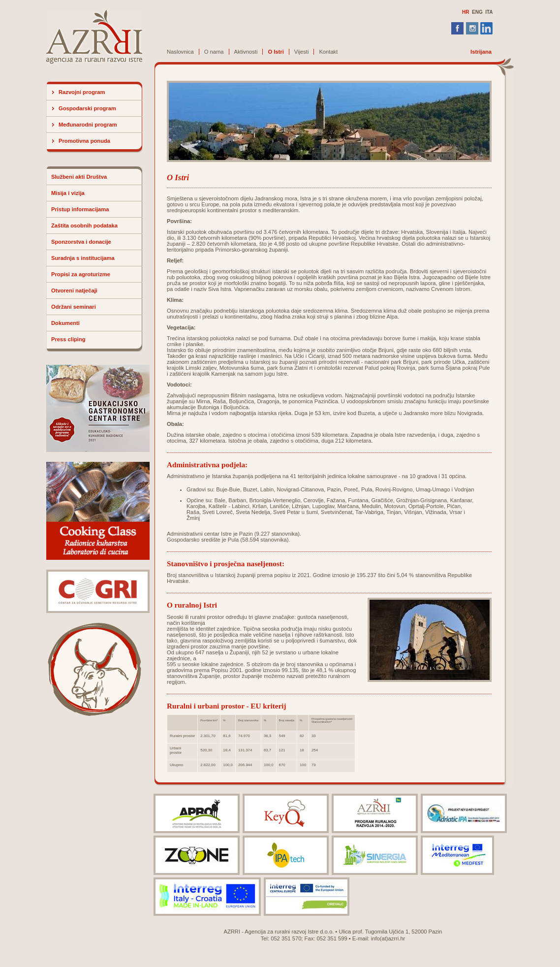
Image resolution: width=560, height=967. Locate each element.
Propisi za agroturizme (81, 274)
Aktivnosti (246, 52)
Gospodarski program (87, 108)
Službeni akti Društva (79, 177)
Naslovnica (180, 52)
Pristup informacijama (80, 209)
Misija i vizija (68, 193)
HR (466, 12)
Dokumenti (65, 323)
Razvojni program (82, 92)
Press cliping (68, 339)
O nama (214, 52)
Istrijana (481, 52)
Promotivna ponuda (84, 141)
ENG (477, 12)
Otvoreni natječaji (74, 290)
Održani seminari (74, 307)
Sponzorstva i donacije (81, 242)
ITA (489, 12)
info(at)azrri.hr (388, 938)
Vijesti (302, 52)
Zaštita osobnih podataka (84, 226)
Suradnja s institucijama (83, 258)
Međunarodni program (88, 125)
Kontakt (328, 52)
